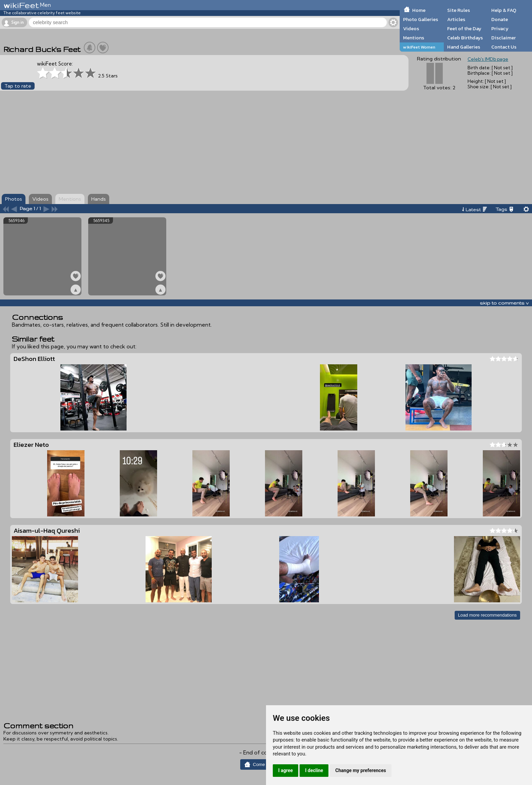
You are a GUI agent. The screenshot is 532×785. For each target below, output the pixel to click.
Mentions (414, 38)
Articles (456, 19)
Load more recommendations (487, 615)
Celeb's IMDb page (488, 59)
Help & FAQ (504, 10)
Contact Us (504, 47)
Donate (500, 19)
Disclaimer (503, 38)
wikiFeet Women (419, 47)
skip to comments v (504, 303)
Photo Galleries (421, 19)
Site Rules (459, 10)
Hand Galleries (464, 47)
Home (419, 10)
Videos (411, 29)
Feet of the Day (464, 29)
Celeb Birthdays (465, 38)
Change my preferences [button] (360, 770)
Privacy (500, 29)
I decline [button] (314, 770)
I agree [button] (286, 770)
